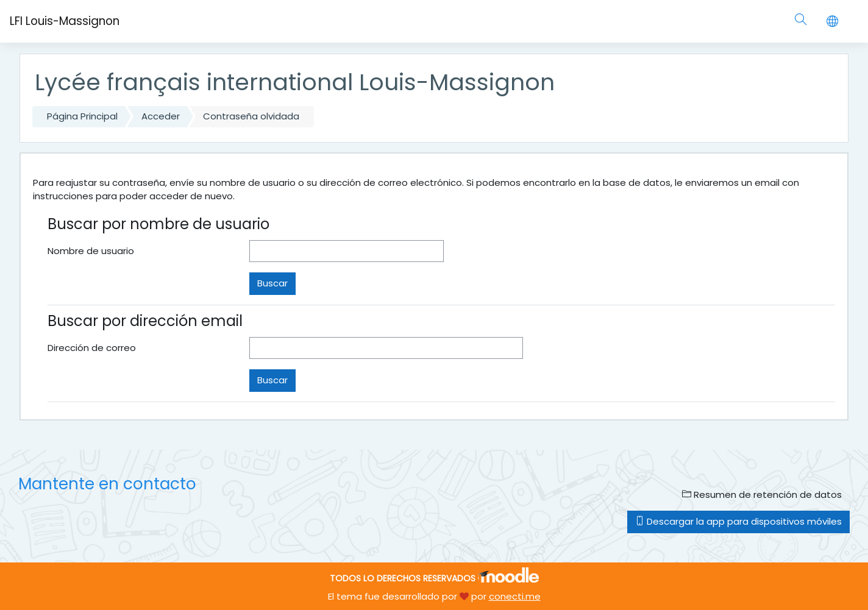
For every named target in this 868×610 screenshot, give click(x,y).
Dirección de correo (92, 348)
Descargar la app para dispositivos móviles (738, 521)
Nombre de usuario (91, 251)
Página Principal (82, 116)
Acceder (161, 116)
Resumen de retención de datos (762, 495)
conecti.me (515, 596)
